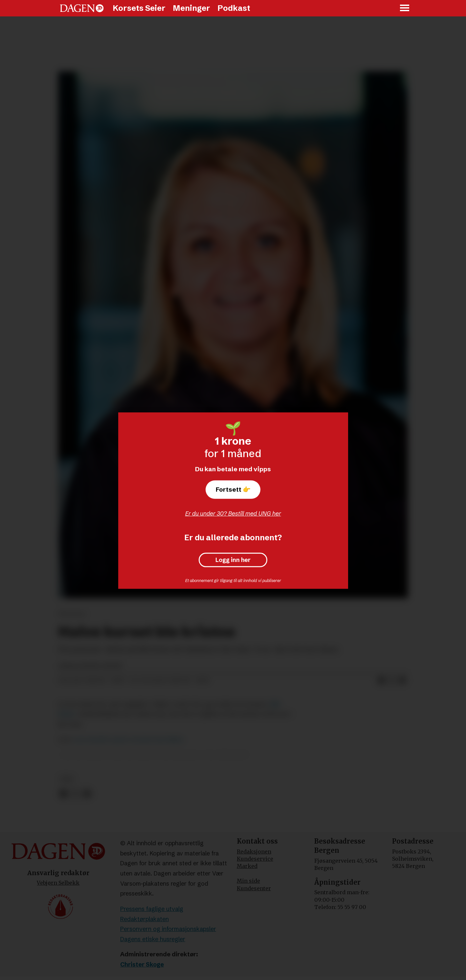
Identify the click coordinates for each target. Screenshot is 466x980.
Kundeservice (255, 859)
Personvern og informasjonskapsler (168, 929)
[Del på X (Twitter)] (392, 681)
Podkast (234, 8)
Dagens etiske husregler (153, 939)
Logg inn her (233, 560)
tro (67, 779)
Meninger (191, 8)
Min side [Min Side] (248, 881)
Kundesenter (254, 888)
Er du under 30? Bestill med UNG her (233, 513)
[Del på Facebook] (381, 681)
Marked (247, 866)
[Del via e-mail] (402, 681)
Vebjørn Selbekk (58, 883)
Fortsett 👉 (233, 489)
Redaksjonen (254, 852)
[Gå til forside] (82, 8)
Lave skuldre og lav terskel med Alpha (128, 740)
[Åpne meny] (405, 8)
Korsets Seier (139, 8)
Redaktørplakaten (144, 919)
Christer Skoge (142, 964)
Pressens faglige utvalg (152, 909)
